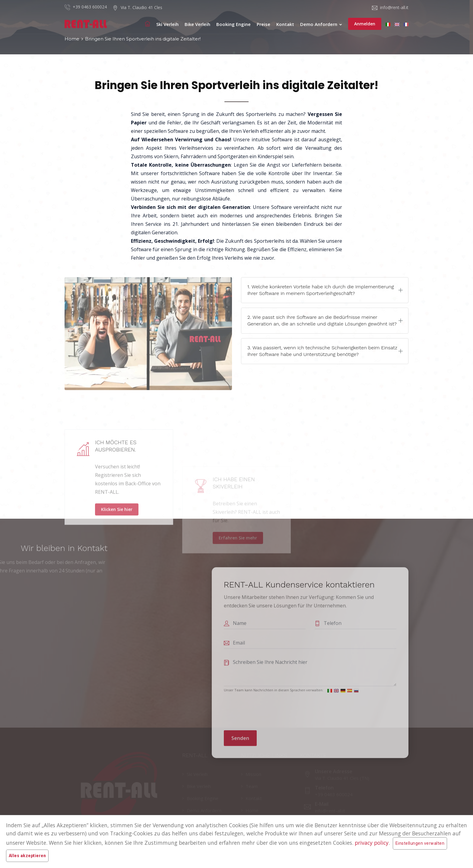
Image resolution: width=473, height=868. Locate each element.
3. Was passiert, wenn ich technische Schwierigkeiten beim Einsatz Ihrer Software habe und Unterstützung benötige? (322, 351)
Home (72, 39)
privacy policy (372, 843)
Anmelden (365, 24)
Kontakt (285, 24)
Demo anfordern (321, 24)
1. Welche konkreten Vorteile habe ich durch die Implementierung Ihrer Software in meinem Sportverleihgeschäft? (321, 290)
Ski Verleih (167, 24)
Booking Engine (233, 24)
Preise (263, 24)
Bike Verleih (197, 24)
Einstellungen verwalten (420, 843)
